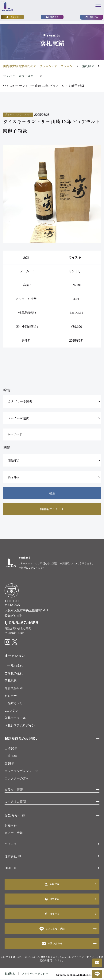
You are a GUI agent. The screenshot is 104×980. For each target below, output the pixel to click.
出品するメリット (17, 704)
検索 (52, 493)
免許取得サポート (17, 689)
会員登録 (12, 17)
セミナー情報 (14, 834)
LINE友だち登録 (52, 930)
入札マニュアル (15, 719)
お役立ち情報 (14, 791)
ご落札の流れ (14, 674)
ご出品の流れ (14, 667)
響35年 (9, 765)
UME (8, 869)
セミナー (11, 697)
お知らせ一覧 (15, 816)
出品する (52, 17)
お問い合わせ (52, 945)
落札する (92, 17)
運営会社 (11, 857)
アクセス (11, 845)
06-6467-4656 (23, 623)
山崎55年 (11, 757)
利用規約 (10, 975)
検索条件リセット (52, 509)
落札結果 (11, 682)
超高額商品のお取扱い (22, 739)
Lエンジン (12, 712)
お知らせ (11, 827)
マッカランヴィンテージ (21, 772)
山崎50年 (11, 750)
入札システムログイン (20, 726)
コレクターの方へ (17, 780)
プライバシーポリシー (84, 958)
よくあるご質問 (15, 803)
